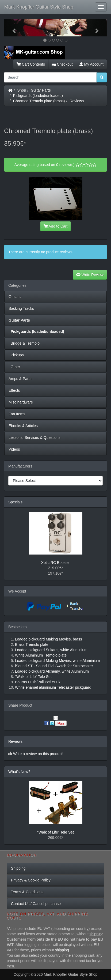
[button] (12, 28)
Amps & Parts (20, 379)
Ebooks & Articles (23, 426)
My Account (91, 64)
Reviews (77, 101)
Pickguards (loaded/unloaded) (38, 96)
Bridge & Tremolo (24, 343)
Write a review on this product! (38, 754)
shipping (97, 934)
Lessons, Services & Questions (35, 438)
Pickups (16, 355)
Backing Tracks (21, 308)
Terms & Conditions (27, 892)
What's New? (19, 772)
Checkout (62, 64)
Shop (22, 90)
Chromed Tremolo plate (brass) (39, 101)
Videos (14, 449)
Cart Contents (31, 64)
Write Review (90, 275)
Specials (15, 502)
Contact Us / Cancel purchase (36, 904)
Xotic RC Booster (55, 563)
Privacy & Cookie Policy (31, 880)
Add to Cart (56, 226)
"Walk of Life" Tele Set (55, 832)
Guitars (15, 297)
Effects (14, 390)
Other (14, 367)
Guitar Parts (41, 90)
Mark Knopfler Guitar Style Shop (39, 7)
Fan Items (17, 414)
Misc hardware (21, 402)
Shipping (18, 868)
